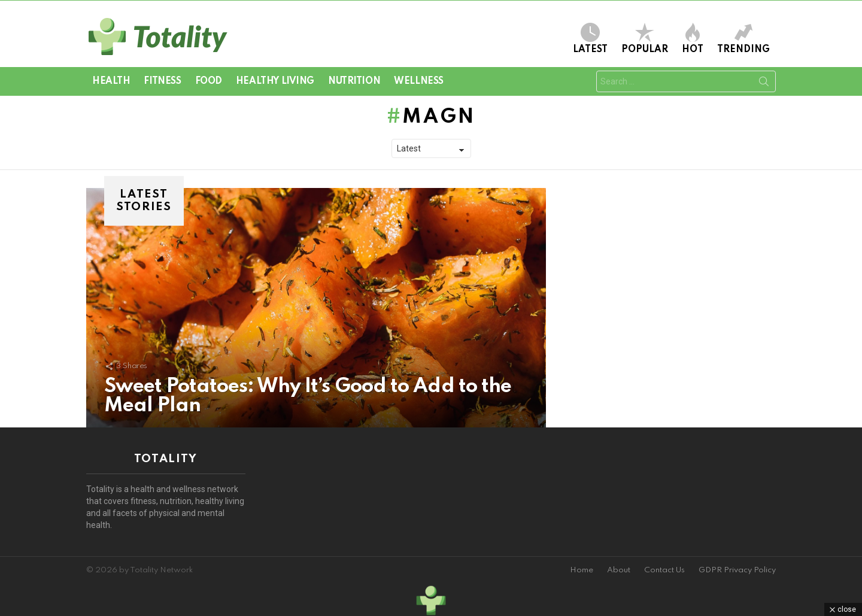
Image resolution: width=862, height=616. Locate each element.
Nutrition (354, 81)
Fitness (162, 81)
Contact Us (664, 570)
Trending (743, 39)
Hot (693, 39)
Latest (590, 39)
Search (764, 84)
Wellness (419, 81)
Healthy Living (275, 81)
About (619, 570)
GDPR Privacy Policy (737, 570)
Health (111, 81)
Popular (645, 39)
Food (209, 81)
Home (582, 570)
